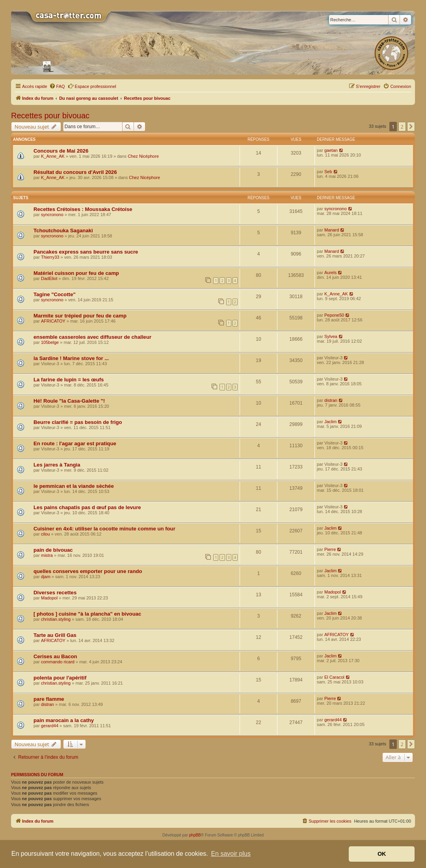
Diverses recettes (55, 593)
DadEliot (49, 278)
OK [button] (382, 854)
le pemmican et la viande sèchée (74, 486)
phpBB (195, 835)
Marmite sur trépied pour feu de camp (80, 316)
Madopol (49, 598)
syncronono (52, 215)
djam (46, 577)
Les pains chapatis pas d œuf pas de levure (87, 507)
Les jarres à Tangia (57, 465)
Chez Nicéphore (143, 156)
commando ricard (58, 662)
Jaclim (330, 422)
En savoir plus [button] (231, 854)
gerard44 (50, 726)
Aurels (330, 273)
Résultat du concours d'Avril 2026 (75, 172)
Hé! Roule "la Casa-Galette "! (69, 401)
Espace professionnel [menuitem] (92, 86)
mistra (47, 555)
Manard (332, 230)
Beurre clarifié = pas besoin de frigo (78, 422)
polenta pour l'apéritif (60, 678)
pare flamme (49, 699)
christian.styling (56, 619)
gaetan (331, 150)
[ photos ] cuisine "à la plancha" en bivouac (87, 614)
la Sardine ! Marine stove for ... (71, 358)
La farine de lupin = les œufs (69, 380)
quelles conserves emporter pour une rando (88, 571)
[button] (411, 127)
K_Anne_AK (53, 156)
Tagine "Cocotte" (55, 294)
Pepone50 (334, 315)
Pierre (330, 549)
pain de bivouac (53, 550)
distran (331, 400)
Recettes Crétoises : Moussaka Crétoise (83, 209)
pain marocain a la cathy (64, 720)
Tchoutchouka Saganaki (63, 231)
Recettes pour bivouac (50, 116)
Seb (328, 172)
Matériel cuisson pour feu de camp (76, 273)
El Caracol (334, 677)
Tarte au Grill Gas (55, 635)
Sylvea (331, 336)
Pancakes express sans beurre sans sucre (86, 252)
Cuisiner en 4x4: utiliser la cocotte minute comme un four (104, 529)
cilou (46, 534)
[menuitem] (57, 86)
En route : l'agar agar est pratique (75, 443)
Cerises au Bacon (55, 656)
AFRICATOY (53, 321)
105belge (50, 342)
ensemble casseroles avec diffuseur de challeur (92, 337)
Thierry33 (50, 257)
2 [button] (402, 127)
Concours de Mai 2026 (61, 151)
